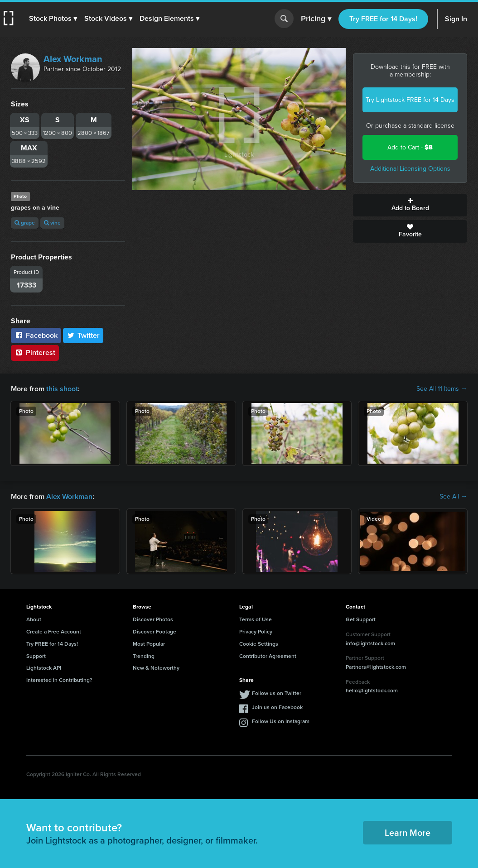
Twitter (83, 335)
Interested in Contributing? (59, 680)
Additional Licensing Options (410, 169)
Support (36, 656)
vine (52, 223)
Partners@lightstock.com (376, 667)
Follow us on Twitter (277, 693)
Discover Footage (155, 632)
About (34, 619)
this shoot (62, 389)
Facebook (36, 335)
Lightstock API (44, 668)
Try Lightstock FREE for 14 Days (410, 100)
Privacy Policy (256, 632)
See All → (453, 497)
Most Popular (149, 644)
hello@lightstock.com (372, 691)
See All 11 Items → (442, 389)
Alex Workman (73, 59)
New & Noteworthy (156, 668)
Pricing (316, 19)
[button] (53, 19)
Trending (144, 656)
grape (25, 223)
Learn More (408, 833)
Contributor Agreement (268, 656)
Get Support (361, 619)
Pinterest (35, 352)
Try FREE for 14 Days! (383, 19)
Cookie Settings (259, 644)
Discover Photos (153, 619)
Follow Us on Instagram (281, 721)
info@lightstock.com (370, 643)
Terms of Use (256, 619)
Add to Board (410, 205)
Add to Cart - (410, 147)
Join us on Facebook (277, 707)
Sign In (456, 19)
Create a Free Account (54, 632)
